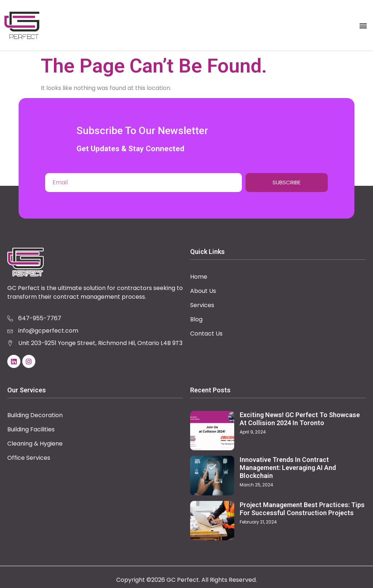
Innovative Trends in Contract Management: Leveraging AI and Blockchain (288, 468)
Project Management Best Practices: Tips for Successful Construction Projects (302, 509)
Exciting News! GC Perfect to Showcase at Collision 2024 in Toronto (300, 419)
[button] (363, 25)
